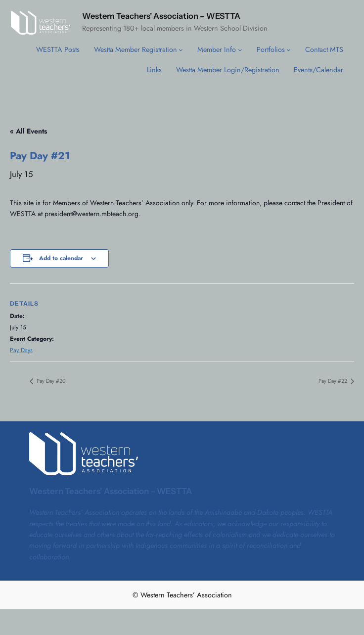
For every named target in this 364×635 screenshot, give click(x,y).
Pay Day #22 (334, 381)
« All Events (28, 131)
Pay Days (21, 350)
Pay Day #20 (50, 381)
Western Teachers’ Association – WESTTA (161, 16)
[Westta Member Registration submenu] (181, 50)
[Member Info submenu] (240, 50)
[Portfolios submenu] (289, 50)
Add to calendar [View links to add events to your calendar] (61, 258)
